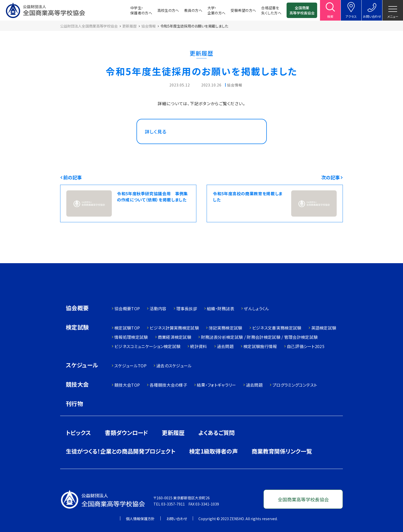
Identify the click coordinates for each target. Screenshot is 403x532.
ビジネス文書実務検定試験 (277, 328)
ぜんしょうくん (256, 308)
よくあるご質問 (217, 432)
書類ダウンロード (126, 432)
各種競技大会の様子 (168, 385)
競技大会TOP (127, 385)
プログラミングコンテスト (295, 385)
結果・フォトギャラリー (217, 385)
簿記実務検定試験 (226, 328)
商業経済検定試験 (175, 337)
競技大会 (77, 385)
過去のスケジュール (174, 366)
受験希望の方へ (243, 10)
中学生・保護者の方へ (141, 10)
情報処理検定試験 (131, 337)
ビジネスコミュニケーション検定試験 (147, 346)
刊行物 (74, 403)
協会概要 (77, 308)
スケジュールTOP (130, 366)
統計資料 (199, 346)
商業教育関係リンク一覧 (282, 451)
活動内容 (158, 308)
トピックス (78, 432)
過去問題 (225, 346)
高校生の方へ (168, 10)
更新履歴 (173, 432)
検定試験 (77, 328)
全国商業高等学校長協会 (302, 10)
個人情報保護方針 (140, 519)
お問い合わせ (177, 519)
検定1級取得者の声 (213, 451)
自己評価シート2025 (306, 346)
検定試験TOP (127, 328)
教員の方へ (193, 10)
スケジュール (82, 365)
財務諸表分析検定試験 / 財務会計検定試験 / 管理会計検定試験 (259, 337)
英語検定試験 (324, 328)
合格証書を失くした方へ (271, 10)
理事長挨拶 (187, 308)
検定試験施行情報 (260, 346)
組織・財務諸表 (221, 308)
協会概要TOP (127, 308)
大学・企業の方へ (216, 10)
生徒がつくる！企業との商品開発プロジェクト (121, 451)
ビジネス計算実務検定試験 (174, 328)
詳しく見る (156, 131)
